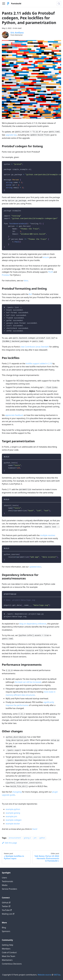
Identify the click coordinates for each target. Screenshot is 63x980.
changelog (17, 792)
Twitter (6, 906)
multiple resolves (48, 535)
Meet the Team (9, 956)
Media (5, 885)
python (42, 838)
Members (6, 949)
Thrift (51, 272)
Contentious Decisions (12, 964)
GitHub (6, 903)
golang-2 (27, 838)
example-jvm (11, 816)
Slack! (35, 829)
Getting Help (8, 945)
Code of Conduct (9, 952)
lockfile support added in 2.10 (39, 363)
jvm (35, 838)
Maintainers (7, 960)
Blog (4, 928)
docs (26, 281)
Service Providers (9, 889)
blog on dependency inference (33, 624)
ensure (46, 257)
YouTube (7, 910)
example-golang (13, 813)
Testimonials (7, 881)
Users (4, 878)
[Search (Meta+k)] (59, 4)
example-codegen (14, 820)
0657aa (57, 975)
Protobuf (6, 275)
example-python (13, 809)
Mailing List (8, 914)
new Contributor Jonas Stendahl (35, 347)
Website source (44, 975)
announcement (15, 838)
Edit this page (9, 843)
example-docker (13, 824)
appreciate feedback (14, 415)
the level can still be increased (28, 682)
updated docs (35, 567)
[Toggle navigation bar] (4, 4)
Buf (30, 294)
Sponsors (6, 931)
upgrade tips (11, 135)
